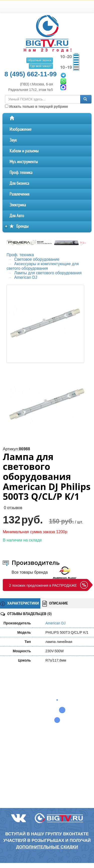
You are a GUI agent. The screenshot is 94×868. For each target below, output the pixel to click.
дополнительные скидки (47, 847)
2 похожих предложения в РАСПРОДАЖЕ (43, 585)
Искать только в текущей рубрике (36, 106)
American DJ (26, 277)
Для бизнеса (19, 183)
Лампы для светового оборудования (48, 273)
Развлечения (19, 194)
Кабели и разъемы (24, 151)
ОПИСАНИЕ (55, 604)
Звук (13, 140)
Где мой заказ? (41, 66)
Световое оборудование (37, 259)
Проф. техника (21, 173)
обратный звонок (40, 60)
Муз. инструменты (24, 162)
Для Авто (17, 216)
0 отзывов (13, 508)
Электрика (18, 205)
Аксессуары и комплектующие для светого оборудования (43, 266)
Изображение (20, 129)
